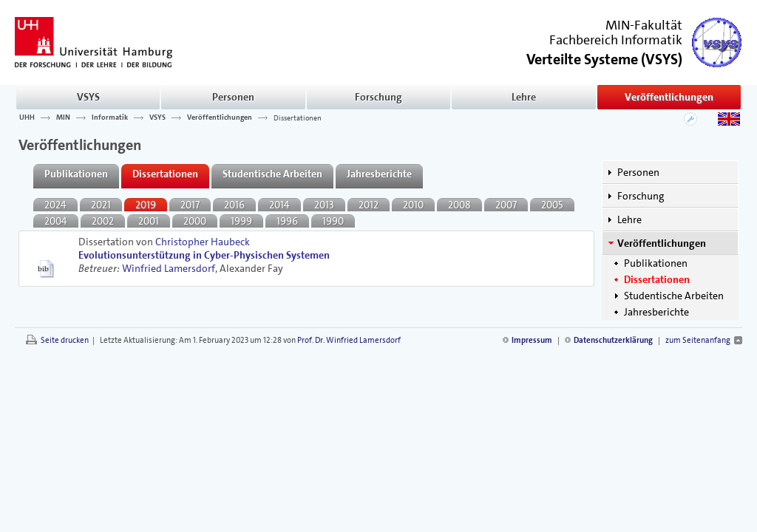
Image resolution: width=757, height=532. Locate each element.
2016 (234, 205)
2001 (149, 221)
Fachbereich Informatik (616, 40)
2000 (195, 221)
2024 (55, 205)
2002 (103, 221)
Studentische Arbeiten (674, 296)
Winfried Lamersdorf (169, 268)
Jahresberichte (656, 312)
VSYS (88, 97)
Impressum (532, 340)
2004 (56, 221)
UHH (27, 117)
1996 (287, 221)
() (604, 58)
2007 (506, 205)
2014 (279, 205)
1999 (241, 221)
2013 (324, 205)
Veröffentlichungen (669, 97)
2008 (459, 205)
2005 (552, 205)
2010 (413, 205)
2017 (190, 205)
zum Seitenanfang (698, 340)
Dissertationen (298, 117)
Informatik (110, 117)
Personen (233, 97)
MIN (63, 117)
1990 (333, 221)
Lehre (524, 97)
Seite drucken (65, 340)
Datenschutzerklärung (613, 340)
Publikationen (656, 263)
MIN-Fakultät (644, 25)
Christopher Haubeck (203, 242)
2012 (369, 205)
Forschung (378, 97)
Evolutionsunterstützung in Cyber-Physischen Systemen (204, 255)
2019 (146, 205)
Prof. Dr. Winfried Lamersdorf (349, 340)
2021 (101, 205)
